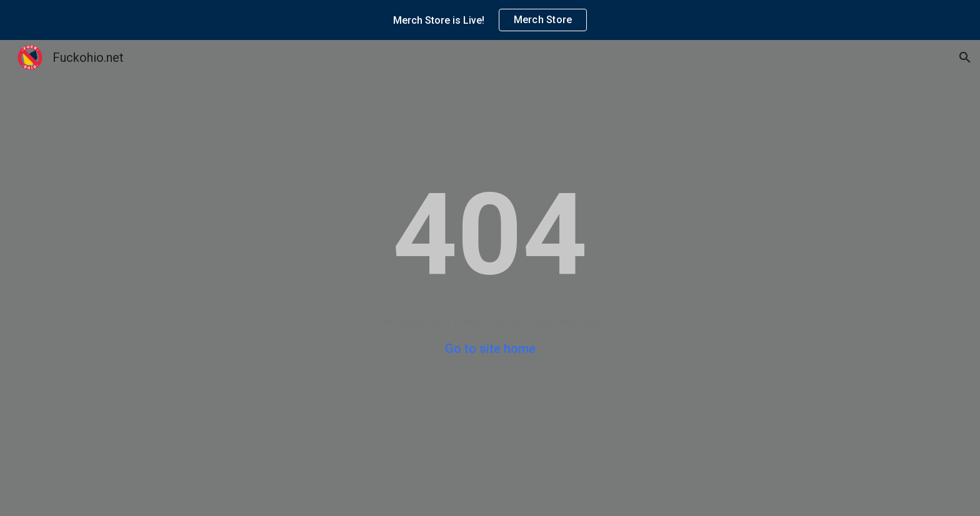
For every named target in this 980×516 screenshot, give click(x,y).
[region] (490, 20)
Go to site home (490, 349)
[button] (965, 57)
